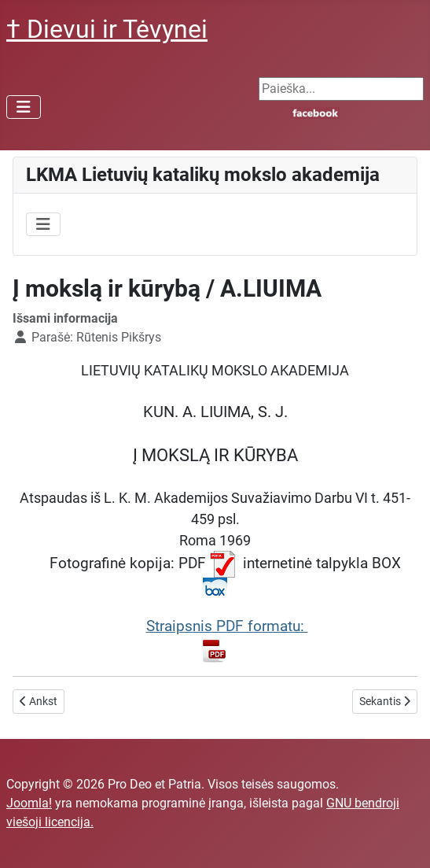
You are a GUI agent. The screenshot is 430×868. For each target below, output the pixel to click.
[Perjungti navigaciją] (24, 107)
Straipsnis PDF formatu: (227, 640)
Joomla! (29, 803)
